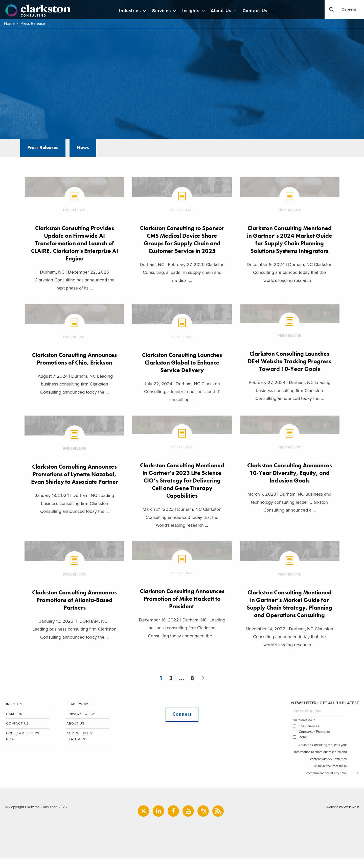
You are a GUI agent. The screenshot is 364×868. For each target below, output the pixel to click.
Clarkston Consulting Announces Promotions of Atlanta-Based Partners (74, 601)
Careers (349, 10)
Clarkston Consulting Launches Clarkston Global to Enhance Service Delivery (182, 363)
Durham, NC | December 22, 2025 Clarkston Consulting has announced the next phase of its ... (74, 280)
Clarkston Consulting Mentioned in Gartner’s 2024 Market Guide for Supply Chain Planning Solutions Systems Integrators (290, 243)
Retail (303, 746)
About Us (227, 11)
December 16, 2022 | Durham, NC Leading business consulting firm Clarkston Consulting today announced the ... (182, 629)
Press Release (74, 210)
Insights (197, 11)
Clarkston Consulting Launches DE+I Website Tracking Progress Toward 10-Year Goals (290, 362)
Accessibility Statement (79, 747)
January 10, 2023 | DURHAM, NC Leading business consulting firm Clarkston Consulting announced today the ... (74, 630)
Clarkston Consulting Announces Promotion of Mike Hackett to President (182, 600)
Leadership (77, 714)
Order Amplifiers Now (23, 747)
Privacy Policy (80, 724)
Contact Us (258, 11)
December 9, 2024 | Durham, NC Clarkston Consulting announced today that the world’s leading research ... (290, 280)
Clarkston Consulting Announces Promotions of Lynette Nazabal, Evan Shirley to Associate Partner (74, 479)
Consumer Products (314, 741)
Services (167, 11)
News (89, 148)
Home (9, 23)
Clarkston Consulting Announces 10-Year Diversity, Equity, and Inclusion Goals (290, 474)
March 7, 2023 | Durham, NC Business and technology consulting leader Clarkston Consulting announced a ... (290, 503)
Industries (136, 11)
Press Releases (45, 148)
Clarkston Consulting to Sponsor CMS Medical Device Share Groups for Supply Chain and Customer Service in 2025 (182, 239)
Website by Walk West (342, 817)
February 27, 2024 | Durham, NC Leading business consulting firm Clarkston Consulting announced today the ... (290, 391)
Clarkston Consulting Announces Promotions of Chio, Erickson (74, 363)
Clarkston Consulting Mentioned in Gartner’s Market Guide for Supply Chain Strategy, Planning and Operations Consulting (290, 609)
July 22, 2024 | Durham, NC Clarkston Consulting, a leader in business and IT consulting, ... (182, 392)
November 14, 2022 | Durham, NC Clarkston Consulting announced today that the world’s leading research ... (290, 646)
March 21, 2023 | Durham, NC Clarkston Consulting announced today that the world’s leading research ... (182, 518)
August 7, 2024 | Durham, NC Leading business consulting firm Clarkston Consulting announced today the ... (74, 392)
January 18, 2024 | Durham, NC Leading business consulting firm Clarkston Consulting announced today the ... (74, 512)
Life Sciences (309, 736)
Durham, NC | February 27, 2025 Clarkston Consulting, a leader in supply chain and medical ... (182, 272)
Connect (182, 724)
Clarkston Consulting (39, 11)
